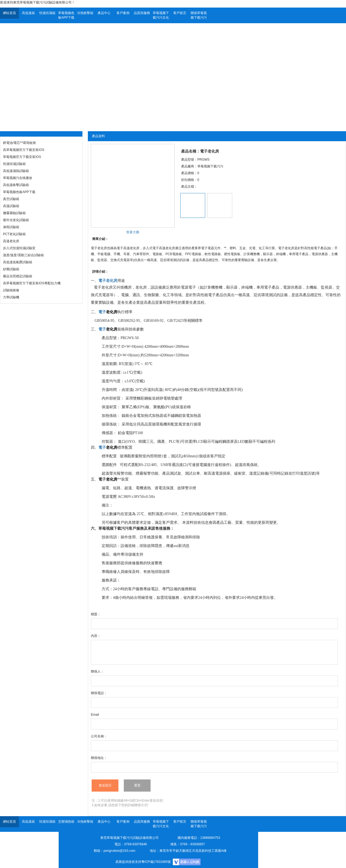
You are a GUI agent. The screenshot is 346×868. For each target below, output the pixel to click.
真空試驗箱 (11, 199)
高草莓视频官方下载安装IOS (24, 150)
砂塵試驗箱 (11, 269)
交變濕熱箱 (66, 822)
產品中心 (104, 13)
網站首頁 (9, 13)
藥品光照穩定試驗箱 (18, 276)
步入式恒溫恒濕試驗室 (19, 248)
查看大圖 (133, 232)
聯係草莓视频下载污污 (199, 15)
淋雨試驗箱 (11, 227)
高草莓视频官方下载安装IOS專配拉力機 (32, 283)
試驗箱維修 (11, 290)
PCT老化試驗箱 (14, 234)
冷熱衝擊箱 (85, 13)
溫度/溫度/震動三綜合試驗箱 (23, 255)
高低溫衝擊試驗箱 (16, 185)
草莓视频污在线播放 (18, 178)
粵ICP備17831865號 (156, 862)
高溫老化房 (11, 241)
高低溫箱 (28, 13)
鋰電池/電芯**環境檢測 (19, 143)
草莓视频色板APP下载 (66, 15)
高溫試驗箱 (11, 206)
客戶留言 (180, 13)
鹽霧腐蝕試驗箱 (14, 213)
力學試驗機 (11, 297)
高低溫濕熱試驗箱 (16, 171)
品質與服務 (142, 13)
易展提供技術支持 (128, 862)
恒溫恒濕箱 (47, 13)
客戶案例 (123, 13)
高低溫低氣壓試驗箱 (18, 262)
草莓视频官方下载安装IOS (22, 157)
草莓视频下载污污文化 (161, 15)
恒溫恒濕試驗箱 (14, 164)
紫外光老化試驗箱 (16, 220)
